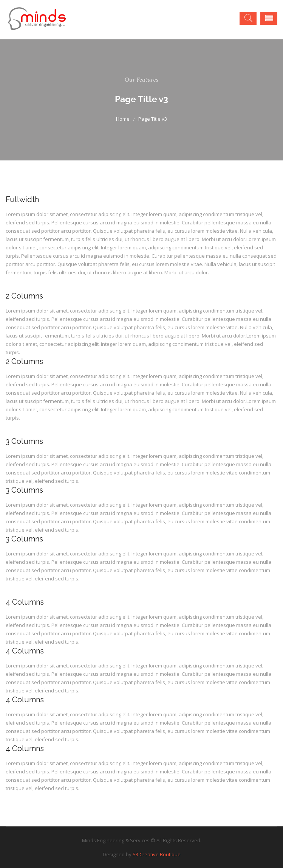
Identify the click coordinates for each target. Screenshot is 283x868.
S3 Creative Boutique (157, 854)
